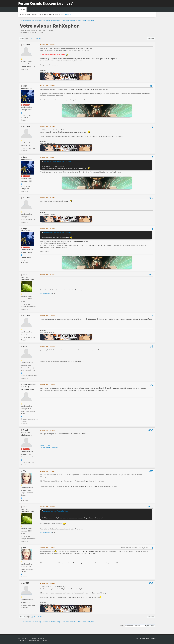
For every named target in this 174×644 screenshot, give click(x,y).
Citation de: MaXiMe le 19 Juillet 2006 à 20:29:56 (57, 233)
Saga (25, 86)
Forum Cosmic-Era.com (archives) (46, 3)
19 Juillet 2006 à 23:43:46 (47, 384)
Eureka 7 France (45, 445)
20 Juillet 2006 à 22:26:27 (47, 507)
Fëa (24, 471)
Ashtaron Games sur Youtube (49, 447)
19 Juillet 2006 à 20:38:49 (47, 228)
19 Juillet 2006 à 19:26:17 (47, 157)
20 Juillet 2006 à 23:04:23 (47, 548)
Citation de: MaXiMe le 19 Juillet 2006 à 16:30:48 (57, 161)
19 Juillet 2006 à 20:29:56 (47, 198)
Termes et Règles (144, 638)
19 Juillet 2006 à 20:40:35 (47, 275)
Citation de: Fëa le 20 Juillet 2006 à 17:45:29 (56, 511)
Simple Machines (33, 638)
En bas (22, 38)
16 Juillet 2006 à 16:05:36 (47, 45)
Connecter (68, 14)
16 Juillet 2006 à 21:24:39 (47, 86)
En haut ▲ (153, 638)
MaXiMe (26, 45)
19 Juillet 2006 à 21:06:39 (47, 315)
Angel (25, 430)
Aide (137, 638)
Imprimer (151, 38)
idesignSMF (41, 638)
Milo (25, 275)
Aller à (122, 626)
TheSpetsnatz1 (29, 384)
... (36, 38)
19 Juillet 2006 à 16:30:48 (47, 126)
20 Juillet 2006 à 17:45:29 (47, 471)
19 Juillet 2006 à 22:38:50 (47, 346)
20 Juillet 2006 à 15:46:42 (47, 430)
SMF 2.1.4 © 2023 (23, 638)
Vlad (25, 346)
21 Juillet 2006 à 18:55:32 (47, 583)
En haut (22, 617)
